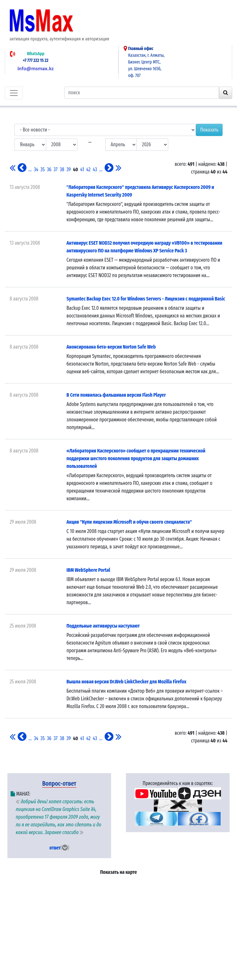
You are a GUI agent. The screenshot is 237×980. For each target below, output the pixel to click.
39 (69, 169)
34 (36, 169)
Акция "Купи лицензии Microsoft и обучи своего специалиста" (129, 522)
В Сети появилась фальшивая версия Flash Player (116, 395)
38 (62, 169)
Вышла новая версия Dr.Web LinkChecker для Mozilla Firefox (126, 682)
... (30, 169)
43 (95, 169)
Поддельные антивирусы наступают (103, 626)
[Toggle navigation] (14, 93)
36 (49, 169)
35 (43, 169)
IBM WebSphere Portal (88, 570)
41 (82, 169)
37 (56, 169)
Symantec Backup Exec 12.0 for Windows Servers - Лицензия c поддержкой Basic (146, 299)
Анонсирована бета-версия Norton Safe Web (111, 347)
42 (88, 169)
